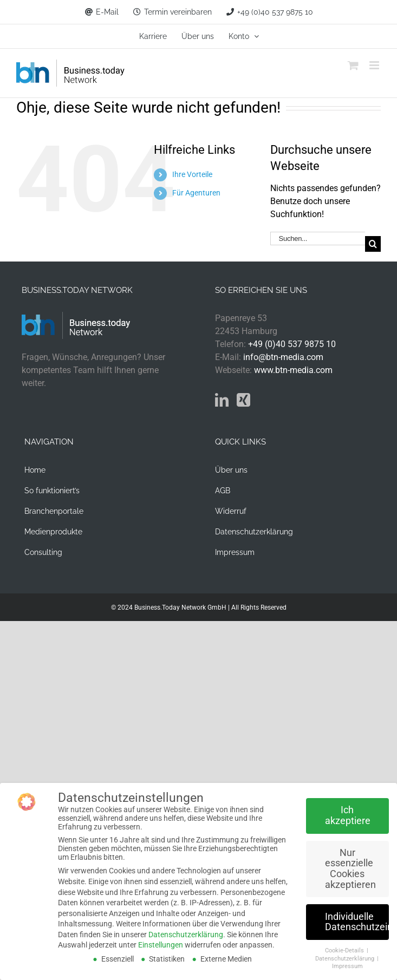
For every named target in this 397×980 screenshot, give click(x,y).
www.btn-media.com (293, 370)
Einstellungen (161, 945)
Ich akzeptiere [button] (348, 815)
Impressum (347, 966)
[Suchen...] (318, 239)
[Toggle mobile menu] (375, 65)
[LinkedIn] (222, 400)
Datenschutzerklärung (186, 935)
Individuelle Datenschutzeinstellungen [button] (357, 922)
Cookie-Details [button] (345, 950)
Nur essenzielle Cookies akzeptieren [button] (350, 869)
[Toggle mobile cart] (353, 65)
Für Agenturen (196, 193)
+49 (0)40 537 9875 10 (292, 344)
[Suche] (373, 244)
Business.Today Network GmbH (180, 607)
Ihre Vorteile (192, 174)
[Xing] (243, 400)
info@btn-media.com (283, 357)
